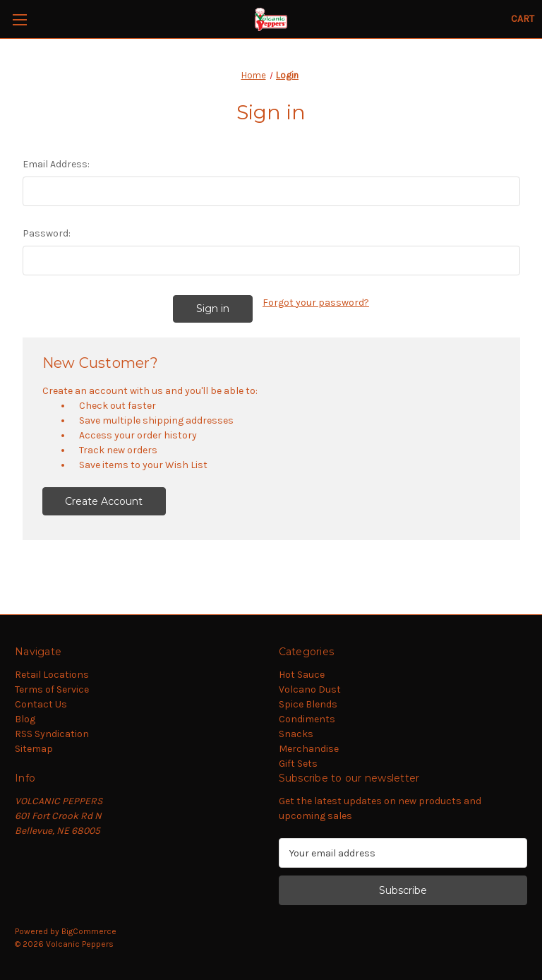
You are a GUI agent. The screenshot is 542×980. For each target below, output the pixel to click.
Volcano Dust (310, 689)
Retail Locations (52, 675)
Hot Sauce (302, 675)
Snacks (296, 734)
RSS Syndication (52, 734)
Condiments (307, 719)
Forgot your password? (316, 303)
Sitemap (34, 749)
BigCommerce (89, 931)
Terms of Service (52, 689)
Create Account (104, 501)
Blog (25, 719)
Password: (47, 233)
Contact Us (41, 704)
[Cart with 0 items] (523, 19)
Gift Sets (298, 764)
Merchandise (309, 749)
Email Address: (56, 164)
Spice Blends (308, 704)
